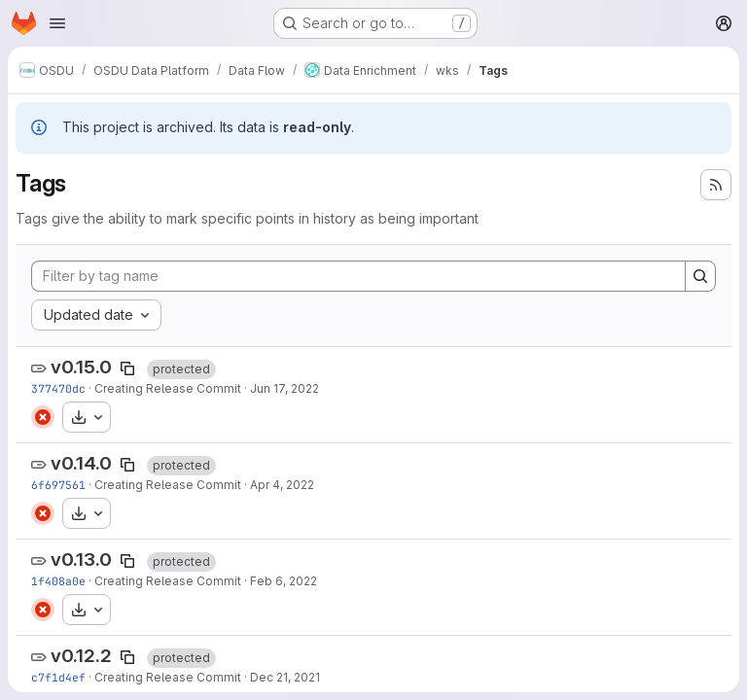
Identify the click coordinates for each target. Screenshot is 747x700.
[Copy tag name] (127, 368)
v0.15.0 (81, 367)
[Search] (700, 276)
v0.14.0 (81, 463)
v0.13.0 (81, 560)
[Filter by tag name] (358, 276)
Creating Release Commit (168, 388)
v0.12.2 (81, 656)
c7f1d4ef (58, 677)
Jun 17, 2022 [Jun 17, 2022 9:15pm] (285, 388)
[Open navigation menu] (57, 23)
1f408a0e (58, 581)
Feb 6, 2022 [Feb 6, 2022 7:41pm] (284, 581)
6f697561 (58, 485)
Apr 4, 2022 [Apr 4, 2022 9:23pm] (282, 485)
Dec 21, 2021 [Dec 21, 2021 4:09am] (285, 677)
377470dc (58, 388)
